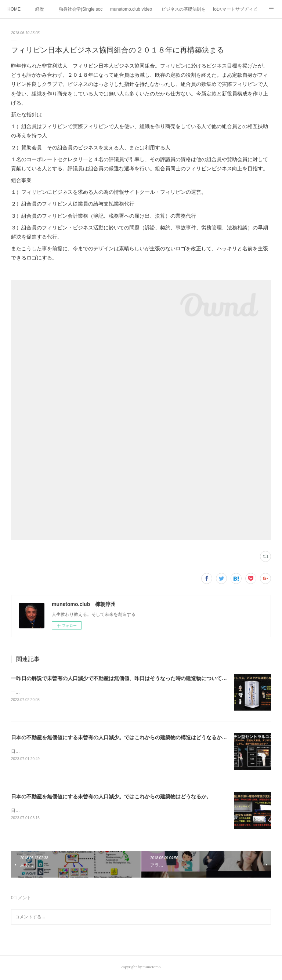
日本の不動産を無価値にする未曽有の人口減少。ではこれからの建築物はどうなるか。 (111, 797)
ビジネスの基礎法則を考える (184, 9)
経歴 (40, 9)
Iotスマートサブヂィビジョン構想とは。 (235, 9)
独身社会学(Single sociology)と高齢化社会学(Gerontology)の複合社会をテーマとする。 (81, 9)
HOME (14, 9)
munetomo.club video (131, 9)
